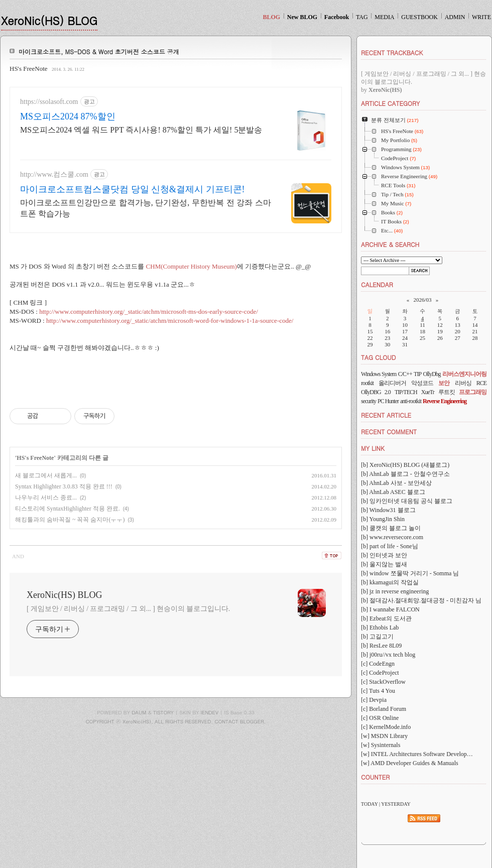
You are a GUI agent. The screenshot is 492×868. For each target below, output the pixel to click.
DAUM (139, 712)
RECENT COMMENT (389, 431)
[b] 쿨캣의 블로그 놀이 (391, 528)
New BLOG (302, 17)
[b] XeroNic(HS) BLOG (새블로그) (405, 465)
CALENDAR (377, 284)
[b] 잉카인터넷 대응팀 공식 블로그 (407, 501)
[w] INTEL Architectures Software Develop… (417, 754)
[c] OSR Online (380, 718)
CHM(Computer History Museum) (192, 266)
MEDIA (384, 17)
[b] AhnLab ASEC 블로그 (393, 492)
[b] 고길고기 (377, 637)
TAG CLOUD (379, 357)
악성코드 (422, 383)
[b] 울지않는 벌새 (384, 564)
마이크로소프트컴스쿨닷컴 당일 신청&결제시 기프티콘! (133, 189)
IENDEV (210, 712)
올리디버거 (392, 383)
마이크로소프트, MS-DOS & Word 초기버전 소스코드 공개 (99, 51)
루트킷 (447, 392)
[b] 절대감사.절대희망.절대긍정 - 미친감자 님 (421, 600)
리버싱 (463, 383)
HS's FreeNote (29, 69)
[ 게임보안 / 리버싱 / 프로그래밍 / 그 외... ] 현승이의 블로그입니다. (128, 609)
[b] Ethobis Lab (380, 628)
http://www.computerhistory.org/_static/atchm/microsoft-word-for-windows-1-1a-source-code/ (170, 321)
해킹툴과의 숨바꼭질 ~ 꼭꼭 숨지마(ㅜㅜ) (70, 520)
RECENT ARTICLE (386, 415)
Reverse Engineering (445, 401)
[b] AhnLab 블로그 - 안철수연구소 (405, 474)
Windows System (379, 374)
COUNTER (375, 777)
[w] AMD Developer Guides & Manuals (410, 763)
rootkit (367, 383)
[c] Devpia (374, 700)
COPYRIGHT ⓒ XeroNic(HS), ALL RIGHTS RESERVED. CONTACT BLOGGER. (176, 721)
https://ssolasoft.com (49, 102)
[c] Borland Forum (384, 709)
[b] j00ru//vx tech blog (388, 655)
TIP (417, 374)
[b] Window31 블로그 (388, 510)
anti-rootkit (411, 401)
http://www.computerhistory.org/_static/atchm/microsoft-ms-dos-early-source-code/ (149, 312)
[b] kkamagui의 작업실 (390, 582)
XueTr (428, 392)
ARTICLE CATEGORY (390, 103)
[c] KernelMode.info (386, 727)
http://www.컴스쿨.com (54, 174)
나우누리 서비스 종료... (46, 498)
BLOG (271, 17)
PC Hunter (388, 401)
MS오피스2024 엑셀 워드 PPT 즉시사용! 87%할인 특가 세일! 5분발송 (141, 130)
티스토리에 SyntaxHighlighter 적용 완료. (68, 509)
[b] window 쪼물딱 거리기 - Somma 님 (410, 573)
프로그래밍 (473, 392)
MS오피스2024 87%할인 (68, 116)
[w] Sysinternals (381, 745)
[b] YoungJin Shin (383, 519)
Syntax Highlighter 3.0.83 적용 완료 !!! (64, 486)
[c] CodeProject (380, 673)
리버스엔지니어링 (464, 374)
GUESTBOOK (419, 17)
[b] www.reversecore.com (392, 537)
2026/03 (422, 300)
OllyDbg (432, 374)
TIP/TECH (406, 392)
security (368, 401)
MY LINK (373, 448)
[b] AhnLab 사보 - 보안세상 (396, 483)
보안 (444, 383)
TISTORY (163, 712)
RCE (481, 383)
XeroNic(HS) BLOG (49, 20)
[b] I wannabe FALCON (390, 609)
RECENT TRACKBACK (392, 52)
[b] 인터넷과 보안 (384, 555)
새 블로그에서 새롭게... (46, 475)
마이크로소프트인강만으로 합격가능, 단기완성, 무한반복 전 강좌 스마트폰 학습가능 (146, 208)
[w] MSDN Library (384, 736)
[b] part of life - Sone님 (390, 546)
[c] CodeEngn (378, 664)
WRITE (481, 17)
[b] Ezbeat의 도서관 (386, 618)
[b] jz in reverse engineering (395, 591)
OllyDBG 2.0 (376, 392)
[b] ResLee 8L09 (381, 646)
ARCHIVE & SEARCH (390, 244)
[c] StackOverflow (383, 682)
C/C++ (405, 374)
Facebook (337, 17)
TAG (362, 17)
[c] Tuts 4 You (378, 691)
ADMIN (455, 17)
